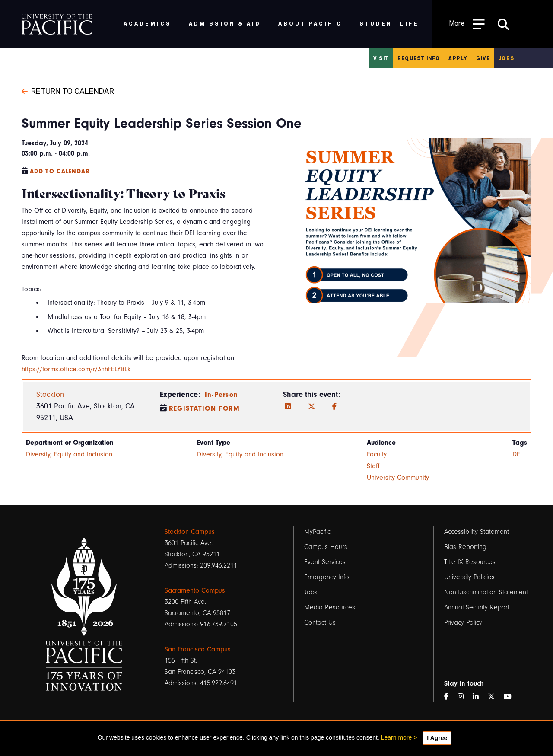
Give (483, 58)
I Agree (437, 738)
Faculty (377, 454)
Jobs (506, 58)
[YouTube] (511, 697)
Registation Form (205, 408)
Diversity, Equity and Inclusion (69, 454)
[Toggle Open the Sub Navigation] (467, 24)
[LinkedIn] (288, 407)
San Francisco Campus (198, 649)
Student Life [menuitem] (389, 23)
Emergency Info (327, 577)
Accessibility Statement (477, 532)
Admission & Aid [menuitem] (225, 23)
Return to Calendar (68, 90)
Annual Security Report (477, 607)
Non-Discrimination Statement (486, 592)
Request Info (419, 58)
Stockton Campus (190, 532)
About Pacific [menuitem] (310, 23)
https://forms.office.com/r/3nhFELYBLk (76, 369)
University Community (398, 478)
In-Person (222, 395)
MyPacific (317, 532)
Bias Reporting (465, 547)
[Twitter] (311, 407)
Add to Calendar (60, 171)
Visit (381, 58)
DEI (517, 454)
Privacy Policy (463, 622)
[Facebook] (334, 407)
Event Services (325, 562)
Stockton (50, 394)
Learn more (397, 737)
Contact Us (320, 622)
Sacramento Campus (195, 590)
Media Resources (330, 607)
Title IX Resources (470, 562)
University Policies (469, 577)
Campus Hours (326, 547)
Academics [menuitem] (148, 23)
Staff (373, 466)
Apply (458, 58)
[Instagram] (464, 697)
